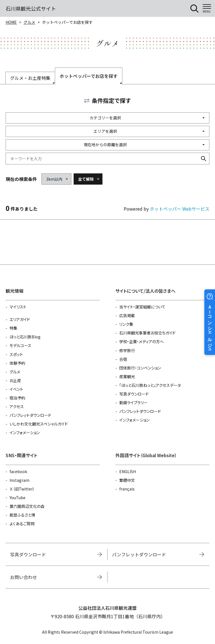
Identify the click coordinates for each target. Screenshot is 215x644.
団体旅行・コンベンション (140, 368)
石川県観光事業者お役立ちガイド (147, 333)
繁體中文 (127, 480)
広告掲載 (127, 315)
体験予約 (17, 363)
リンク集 (126, 324)
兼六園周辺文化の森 (27, 506)
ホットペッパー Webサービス (180, 209)
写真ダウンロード (134, 394)
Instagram (19, 480)
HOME (11, 22)
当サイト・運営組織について (142, 307)
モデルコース (20, 345)
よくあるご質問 (22, 524)
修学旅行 (127, 350)
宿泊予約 (17, 398)
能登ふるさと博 (22, 515)
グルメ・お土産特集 (30, 78)
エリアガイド (20, 319)
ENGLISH (128, 471)
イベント (16, 389)
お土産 (15, 380)
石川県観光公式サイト (31, 8)
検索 (204, 159)
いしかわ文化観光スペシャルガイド (39, 424)
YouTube (17, 497)
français (127, 489)
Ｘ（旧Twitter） (22, 489)
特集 (13, 328)
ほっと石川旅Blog (25, 337)
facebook (18, 471)
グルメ (29, 22)
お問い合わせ (24, 577)
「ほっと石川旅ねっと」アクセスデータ (150, 385)
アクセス (17, 406)
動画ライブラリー (133, 403)
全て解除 (86, 179)
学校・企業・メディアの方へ (142, 341)
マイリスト (18, 307)
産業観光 (127, 376)
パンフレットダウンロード (30, 415)
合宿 (123, 359)
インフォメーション (25, 433)
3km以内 (54, 179)
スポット (16, 354)
